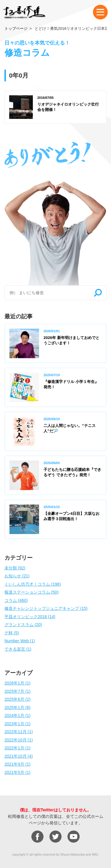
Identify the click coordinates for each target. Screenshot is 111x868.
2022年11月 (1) (19, 732)
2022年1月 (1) (17, 748)
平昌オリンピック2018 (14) (30, 617)
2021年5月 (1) (17, 772)
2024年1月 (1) (17, 715)
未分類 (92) (15, 568)
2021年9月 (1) (17, 764)
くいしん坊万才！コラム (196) (33, 584)
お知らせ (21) (17, 576)
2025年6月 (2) (17, 699)
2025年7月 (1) (17, 691)
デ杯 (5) (12, 633)
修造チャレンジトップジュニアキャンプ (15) (46, 608)
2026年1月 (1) (17, 683)
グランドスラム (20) (23, 625)
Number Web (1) (20, 641)
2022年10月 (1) (19, 740)
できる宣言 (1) (18, 649)
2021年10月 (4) (19, 756)
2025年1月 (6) (17, 707)
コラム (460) (16, 600)
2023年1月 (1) (17, 724)
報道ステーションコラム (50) (32, 592)
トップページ (16, 28)
